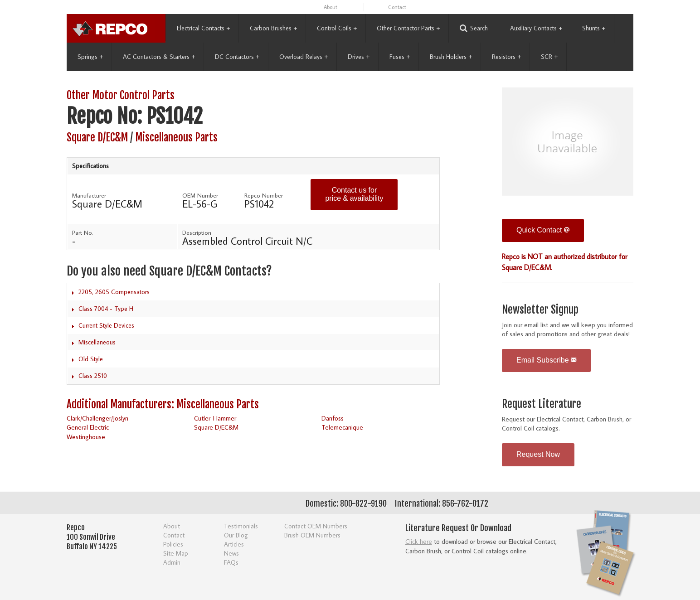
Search (474, 28)
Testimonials (241, 526)
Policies (173, 544)
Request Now (538, 454)
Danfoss (333, 418)
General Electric (88, 427)
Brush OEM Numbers (312, 535)
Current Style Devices (106, 325)
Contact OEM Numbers (316, 526)
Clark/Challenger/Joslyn (97, 418)
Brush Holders (451, 57)
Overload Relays (304, 57)
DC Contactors (237, 57)
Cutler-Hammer (215, 418)
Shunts (594, 28)
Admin (172, 562)
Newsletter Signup (540, 310)
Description (197, 232)
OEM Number (200, 195)
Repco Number (264, 195)
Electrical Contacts (203, 28)
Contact (397, 7)
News (231, 553)
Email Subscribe (546, 360)
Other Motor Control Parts (121, 95)
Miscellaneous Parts (176, 138)
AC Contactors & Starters (159, 57)
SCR (549, 57)
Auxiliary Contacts (536, 28)
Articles (234, 544)
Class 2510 (93, 376)
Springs (90, 57)
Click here (419, 541)
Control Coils (337, 28)
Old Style (91, 359)
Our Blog (236, 535)
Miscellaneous (97, 342)
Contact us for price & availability (354, 194)
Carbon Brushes (273, 28)
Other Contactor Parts (408, 28)
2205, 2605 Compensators (114, 292)
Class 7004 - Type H (106, 309)
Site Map (176, 553)
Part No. (83, 232)
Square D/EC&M (97, 138)
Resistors (506, 57)
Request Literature (542, 404)
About (331, 7)
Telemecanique (342, 427)
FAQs (231, 562)
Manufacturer (89, 195)
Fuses (400, 57)
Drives (359, 57)
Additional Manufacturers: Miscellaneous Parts (163, 404)
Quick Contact (543, 230)
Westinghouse (86, 437)
